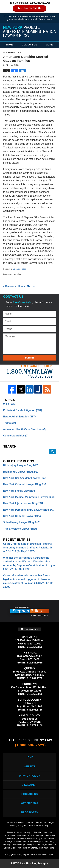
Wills (9, 404)
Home (10, 45)
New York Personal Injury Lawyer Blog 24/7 (29, 510)
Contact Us (29, 45)
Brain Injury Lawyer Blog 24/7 (21, 472)
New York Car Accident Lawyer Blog (25, 478)
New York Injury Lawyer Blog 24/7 (23, 503)
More (49, 45)
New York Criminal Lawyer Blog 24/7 (25, 484)
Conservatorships (16, 436)
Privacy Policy (30, 776)
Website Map (29, 803)
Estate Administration (19, 417)
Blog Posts (29, 812)
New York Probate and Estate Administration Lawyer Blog (30, 31)
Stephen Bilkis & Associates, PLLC (38, 854)
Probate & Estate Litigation (22, 410)
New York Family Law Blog (19, 491)
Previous (10, 286)
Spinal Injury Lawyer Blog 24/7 (21, 522)
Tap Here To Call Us (29, 8)
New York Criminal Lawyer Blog (22, 516)
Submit (29, 358)
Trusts (10, 423)
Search (52, 452)
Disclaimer (30, 785)
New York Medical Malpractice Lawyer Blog (29, 497)
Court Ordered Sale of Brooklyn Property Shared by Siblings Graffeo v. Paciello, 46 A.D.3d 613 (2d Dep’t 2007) (28, 548)
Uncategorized (19, 269)
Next (31, 286)
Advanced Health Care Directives (25, 429)
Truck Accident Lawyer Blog (20, 529)
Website (29, 767)
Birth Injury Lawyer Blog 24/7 (21, 465)
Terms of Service (35, 825)
